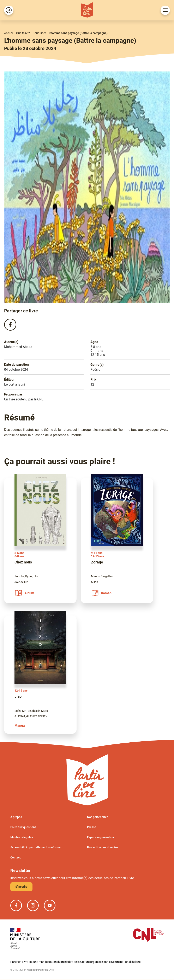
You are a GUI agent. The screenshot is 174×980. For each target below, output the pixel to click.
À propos (16, 817)
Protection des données (103, 848)
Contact (16, 858)
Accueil (9, 33)
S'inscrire (21, 887)
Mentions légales (22, 838)
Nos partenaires (98, 817)
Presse (92, 828)
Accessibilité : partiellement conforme (35, 848)
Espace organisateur (101, 838)
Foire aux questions (23, 828)
